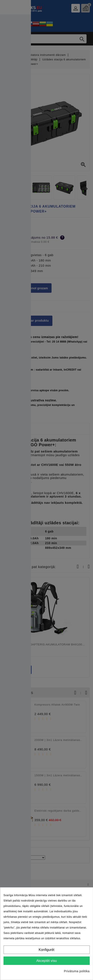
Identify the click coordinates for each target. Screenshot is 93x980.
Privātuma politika (77, 971)
